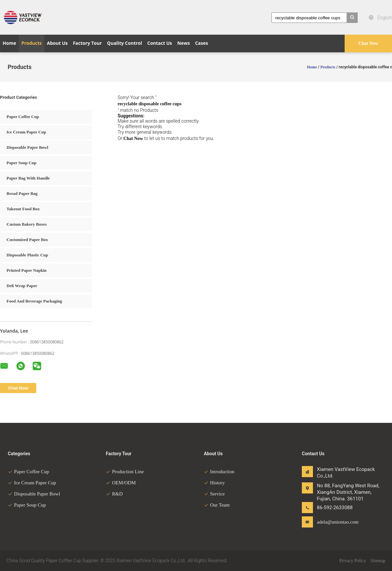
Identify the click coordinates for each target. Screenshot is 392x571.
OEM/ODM (121, 483)
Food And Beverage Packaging (34, 301)
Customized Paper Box (27, 240)
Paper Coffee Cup (23, 117)
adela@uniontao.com (337, 522)
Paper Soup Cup (22, 163)
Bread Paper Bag (22, 193)
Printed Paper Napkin (27, 270)
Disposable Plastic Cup (27, 255)
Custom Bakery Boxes (27, 224)
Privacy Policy (353, 561)
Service (214, 494)
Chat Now (368, 43)
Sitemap (378, 561)
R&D (114, 494)
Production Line (125, 472)
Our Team (217, 505)
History (214, 483)
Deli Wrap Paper (22, 286)
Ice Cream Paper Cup (26, 132)
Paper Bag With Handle (28, 178)
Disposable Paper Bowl (27, 147)
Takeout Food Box (23, 209)
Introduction (219, 472)
